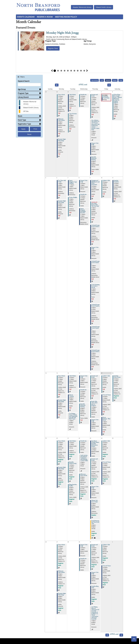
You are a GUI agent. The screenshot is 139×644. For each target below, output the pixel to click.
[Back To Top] (134, 639)
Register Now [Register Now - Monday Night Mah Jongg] (53, 48)
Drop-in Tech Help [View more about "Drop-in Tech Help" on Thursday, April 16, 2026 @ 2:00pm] (95, 421)
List (102, 80)
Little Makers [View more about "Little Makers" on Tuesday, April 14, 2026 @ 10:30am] (72, 376)
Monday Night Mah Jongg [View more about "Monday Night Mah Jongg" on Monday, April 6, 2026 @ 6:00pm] (62, 202)
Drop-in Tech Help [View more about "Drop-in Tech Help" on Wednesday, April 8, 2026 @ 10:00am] (84, 181)
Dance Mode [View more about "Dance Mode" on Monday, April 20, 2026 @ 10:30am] (61, 441)
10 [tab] (84, 71)
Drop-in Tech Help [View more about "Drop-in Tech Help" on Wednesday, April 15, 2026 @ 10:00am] (84, 377)
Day (121, 80)
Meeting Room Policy (66, 17)
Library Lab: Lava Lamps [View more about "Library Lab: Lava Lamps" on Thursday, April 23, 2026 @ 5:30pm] (95, 501)
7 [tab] (74, 71)
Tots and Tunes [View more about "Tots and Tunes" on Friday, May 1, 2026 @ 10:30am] (107, 566)
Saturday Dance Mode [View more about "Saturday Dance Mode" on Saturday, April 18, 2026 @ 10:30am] (117, 377)
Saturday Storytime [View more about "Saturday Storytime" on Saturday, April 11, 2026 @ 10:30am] (116, 181)
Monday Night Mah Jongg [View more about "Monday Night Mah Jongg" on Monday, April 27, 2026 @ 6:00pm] (62, 594)
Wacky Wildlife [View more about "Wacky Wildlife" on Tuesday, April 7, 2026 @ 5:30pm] (73, 198)
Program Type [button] (23, 93)
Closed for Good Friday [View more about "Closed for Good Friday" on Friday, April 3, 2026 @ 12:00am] (106, 97)
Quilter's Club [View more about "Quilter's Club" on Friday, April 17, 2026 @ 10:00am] (106, 376)
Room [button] (20, 116)
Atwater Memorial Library (82, 7)
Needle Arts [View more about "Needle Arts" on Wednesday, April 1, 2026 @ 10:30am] (83, 95)
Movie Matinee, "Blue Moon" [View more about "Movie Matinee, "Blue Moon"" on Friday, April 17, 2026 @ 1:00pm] (106, 419)
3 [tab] (61, 71)
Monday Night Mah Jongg (62, 33)
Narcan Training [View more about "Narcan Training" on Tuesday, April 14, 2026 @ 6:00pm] (71, 396)
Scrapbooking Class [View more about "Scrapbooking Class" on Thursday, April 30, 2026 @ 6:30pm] (95, 587)
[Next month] (109, 85)
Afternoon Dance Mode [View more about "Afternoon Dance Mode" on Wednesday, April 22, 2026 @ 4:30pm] (84, 475)
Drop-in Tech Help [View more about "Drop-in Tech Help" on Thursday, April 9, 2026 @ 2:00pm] (95, 248)
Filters (22, 77)
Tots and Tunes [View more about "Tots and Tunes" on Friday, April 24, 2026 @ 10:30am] (107, 462)
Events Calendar (26, 17)
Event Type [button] (22, 120)
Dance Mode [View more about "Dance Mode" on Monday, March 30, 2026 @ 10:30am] (61, 95)
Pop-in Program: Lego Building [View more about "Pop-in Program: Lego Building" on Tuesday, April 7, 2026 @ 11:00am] (73, 182)
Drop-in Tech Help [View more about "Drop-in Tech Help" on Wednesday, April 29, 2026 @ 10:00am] (84, 546)
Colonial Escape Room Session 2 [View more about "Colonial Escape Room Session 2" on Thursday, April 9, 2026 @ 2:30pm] (95, 263)
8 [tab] (78, 71)
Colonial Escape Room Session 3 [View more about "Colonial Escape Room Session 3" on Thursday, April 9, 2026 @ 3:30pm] (95, 306)
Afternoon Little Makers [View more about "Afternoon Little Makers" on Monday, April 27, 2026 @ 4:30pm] (61, 572)
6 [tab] (71, 71)
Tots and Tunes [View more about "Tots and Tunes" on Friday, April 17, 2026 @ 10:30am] (107, 395)
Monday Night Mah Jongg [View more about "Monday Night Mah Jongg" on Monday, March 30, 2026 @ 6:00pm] (62, 140)
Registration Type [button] (24, 124)
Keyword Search (24, 81)
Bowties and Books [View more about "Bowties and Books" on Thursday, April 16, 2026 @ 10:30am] (95, 377)
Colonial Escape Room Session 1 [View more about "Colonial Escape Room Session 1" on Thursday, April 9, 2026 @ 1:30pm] (95, 226)
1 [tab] (55, 71)
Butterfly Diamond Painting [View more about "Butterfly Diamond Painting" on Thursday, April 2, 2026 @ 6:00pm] (94, 159)
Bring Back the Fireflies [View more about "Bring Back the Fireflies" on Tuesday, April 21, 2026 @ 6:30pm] (73, 485)
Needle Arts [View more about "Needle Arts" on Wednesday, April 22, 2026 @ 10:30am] (83, 441)
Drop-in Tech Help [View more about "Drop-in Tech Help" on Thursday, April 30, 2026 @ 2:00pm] (95, 573)
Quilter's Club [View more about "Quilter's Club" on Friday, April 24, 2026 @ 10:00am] (106, 441)
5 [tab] (68, 71)
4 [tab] (65, 71)
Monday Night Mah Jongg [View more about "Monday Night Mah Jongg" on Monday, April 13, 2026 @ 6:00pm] (62, 401)
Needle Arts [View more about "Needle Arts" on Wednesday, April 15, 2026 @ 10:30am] (83, 390)
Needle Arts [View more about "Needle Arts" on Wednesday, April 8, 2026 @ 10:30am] (83, 195)
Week (115, 80)
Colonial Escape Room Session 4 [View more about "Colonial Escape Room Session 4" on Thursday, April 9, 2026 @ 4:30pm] (95, 328)
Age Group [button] (22, 89)
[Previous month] (57, 85)
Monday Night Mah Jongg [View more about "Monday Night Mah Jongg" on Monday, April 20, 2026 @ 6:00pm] (62, 468)
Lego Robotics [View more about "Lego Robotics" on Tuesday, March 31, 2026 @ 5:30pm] (73, 114)
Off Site (26, 111)
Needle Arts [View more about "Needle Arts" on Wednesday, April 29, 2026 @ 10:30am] (83, 559)
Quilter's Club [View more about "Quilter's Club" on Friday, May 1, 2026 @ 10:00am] (106, 545)
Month (108, 80)
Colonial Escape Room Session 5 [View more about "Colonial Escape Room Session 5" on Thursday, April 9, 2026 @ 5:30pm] (95, 351)
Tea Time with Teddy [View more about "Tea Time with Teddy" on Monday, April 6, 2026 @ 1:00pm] (62, 181)
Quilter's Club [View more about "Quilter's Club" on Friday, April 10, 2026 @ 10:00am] (106, 181)
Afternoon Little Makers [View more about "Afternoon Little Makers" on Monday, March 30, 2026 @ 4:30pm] (61, 120)
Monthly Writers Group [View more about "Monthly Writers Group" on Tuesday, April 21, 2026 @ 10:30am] (73, 463)
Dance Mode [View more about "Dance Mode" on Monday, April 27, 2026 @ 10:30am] (61, 545)
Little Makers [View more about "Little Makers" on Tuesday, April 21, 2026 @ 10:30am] (72, 441)
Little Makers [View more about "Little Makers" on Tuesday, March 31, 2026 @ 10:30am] (72, 95)
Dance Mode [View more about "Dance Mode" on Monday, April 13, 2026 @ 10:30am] (61, 376)
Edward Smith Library (104, 7)
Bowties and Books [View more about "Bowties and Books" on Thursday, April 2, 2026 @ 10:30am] (95, 96)
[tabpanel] (69, 41)
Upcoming (95, 80)
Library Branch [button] (23, 97)
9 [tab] (81, 71)
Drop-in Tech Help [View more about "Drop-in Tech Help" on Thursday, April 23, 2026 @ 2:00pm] (95, 487)
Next (87, 71)
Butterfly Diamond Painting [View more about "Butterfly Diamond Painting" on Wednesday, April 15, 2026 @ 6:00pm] (83, 406)
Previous (52, 71)
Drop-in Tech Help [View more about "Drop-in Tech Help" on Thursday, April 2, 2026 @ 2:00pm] (95, 144)
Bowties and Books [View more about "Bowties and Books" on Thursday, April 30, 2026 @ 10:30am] (95, 546)
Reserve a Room (45, 17)
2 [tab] (58, 71)
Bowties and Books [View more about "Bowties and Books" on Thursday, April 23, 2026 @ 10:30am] (95, 460)
